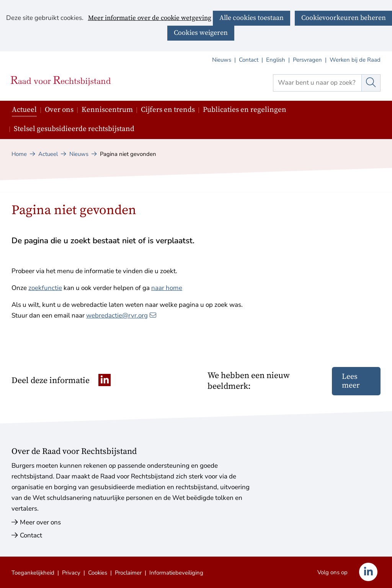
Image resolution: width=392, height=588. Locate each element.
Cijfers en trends (168, 110)
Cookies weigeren (201, 33)
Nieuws (222, 60)
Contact (249, 60)
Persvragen (307, 60)
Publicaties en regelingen (245, 110)
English (276, 60)
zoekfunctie (45, 288)
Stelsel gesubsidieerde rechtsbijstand (74, 129)
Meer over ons (40, 522)
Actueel (24, 110)
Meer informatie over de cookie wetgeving (150, 18)
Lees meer (351, 381)
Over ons (59, 110)
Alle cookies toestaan (252, 18)
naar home (167, 288)
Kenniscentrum (107, 110)
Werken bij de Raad (355, 60)
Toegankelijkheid (33, 573)
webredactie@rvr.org (121, 315)
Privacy (71, 573)
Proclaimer (128, 573)
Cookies (98, 573)
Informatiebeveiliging (176, 573)
